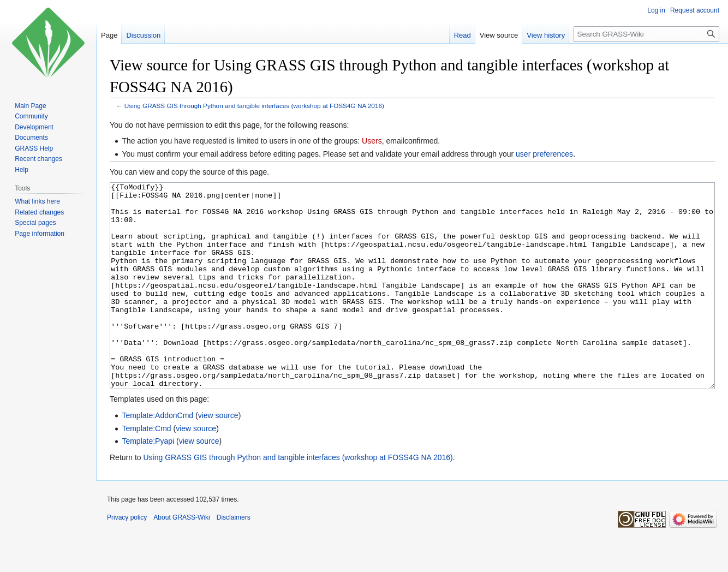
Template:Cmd (146, 469)
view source (218, 456)
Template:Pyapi (148, 482)
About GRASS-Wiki (181, 558)
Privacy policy (127, 558)
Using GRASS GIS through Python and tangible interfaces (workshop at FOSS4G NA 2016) (254, 106)
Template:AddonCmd (157, 456)
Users (372, 141)
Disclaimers (234, 558)
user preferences (544, 154)
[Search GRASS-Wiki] (646, 34)
